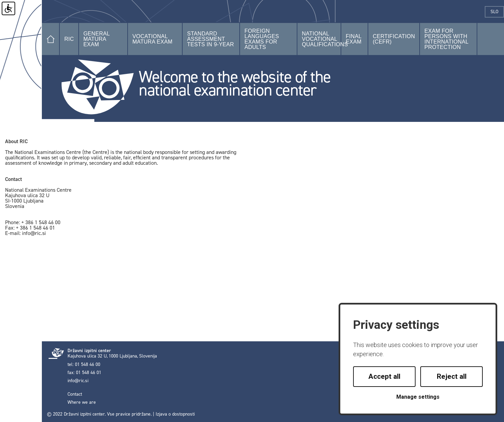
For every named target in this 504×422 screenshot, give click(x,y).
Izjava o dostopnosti (175, 414)
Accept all (384, 376)
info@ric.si (78, 381)
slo (497, 12)
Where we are (82, 402)
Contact (75, 394)
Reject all (452, 376)
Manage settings (418, 397)
